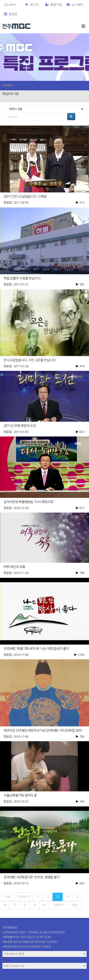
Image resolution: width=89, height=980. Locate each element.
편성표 (11, 14)
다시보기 (8, 86)
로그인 (34, 5)
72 (48, 897)
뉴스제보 (75, 5)
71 (38, 897)
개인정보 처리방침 (41, 947)
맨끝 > (75, 905)
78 (25, 905)
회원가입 (54, 5)
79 (35, 905)
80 (44, 905)
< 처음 (7, 897)
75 (77, 897)
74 (68, 897)
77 (15, 905)
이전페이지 (23, 897)
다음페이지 (59, 905)
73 (58, 897)
